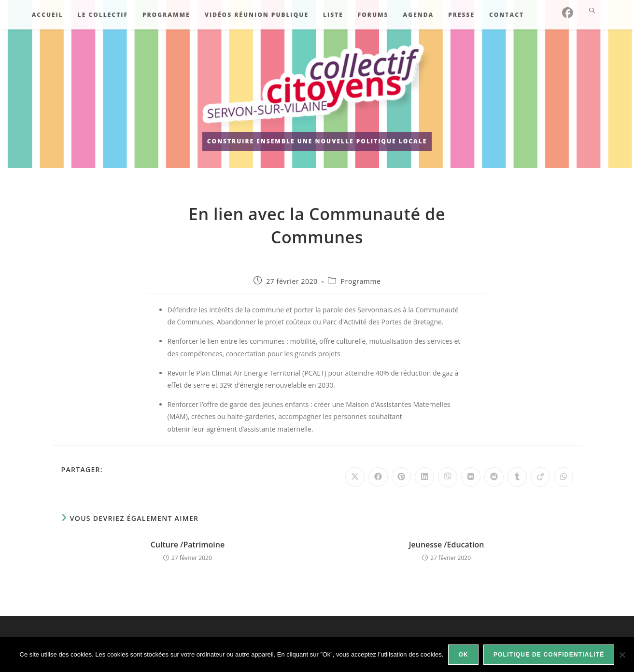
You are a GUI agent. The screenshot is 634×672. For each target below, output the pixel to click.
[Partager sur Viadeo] (540, 477)
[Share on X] (355, 477)
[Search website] (592, 11)
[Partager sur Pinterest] (401, 477)
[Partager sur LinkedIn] (424, 477)
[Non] (622, 655)
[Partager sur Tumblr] (517, 477)
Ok (463, 655)
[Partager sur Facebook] (378, 477)
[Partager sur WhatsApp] (564, 477)
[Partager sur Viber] (448, 477)
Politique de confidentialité (549, 655)
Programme (361, 281)
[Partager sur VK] (471, 477)
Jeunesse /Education (447, 545)
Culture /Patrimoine (188, 545)
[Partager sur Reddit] (494, 477)
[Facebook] (568, 13)
